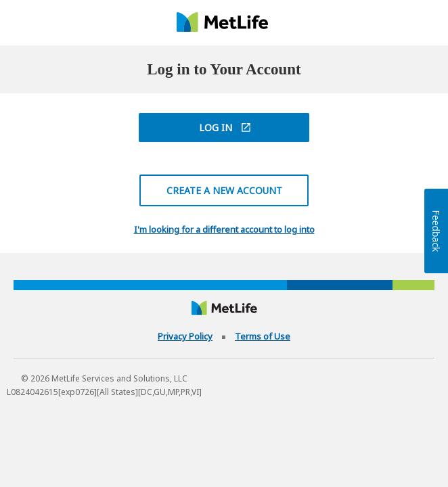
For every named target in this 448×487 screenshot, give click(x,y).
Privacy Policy (185, 336)
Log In (216, 127)
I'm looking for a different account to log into (224, 230)
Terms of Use (263, 336)
